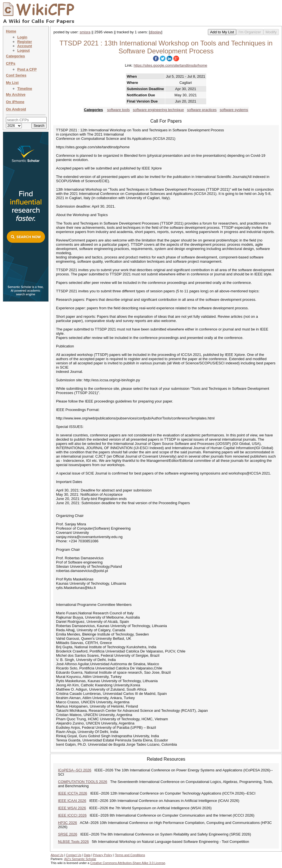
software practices (202, 110)
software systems (234, 110)
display (156, 32)
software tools (119, 110)
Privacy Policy (103, 855)
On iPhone (15, 102)
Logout (23, 50)
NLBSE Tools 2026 (73, 842)
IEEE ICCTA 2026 (73, 793)
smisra (85, 32)
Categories (15, 56)
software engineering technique (159, 110)
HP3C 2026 (67, 823)
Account (25, 46)
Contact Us (74, 855)
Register (25, 42)
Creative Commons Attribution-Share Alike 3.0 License (128, 863)
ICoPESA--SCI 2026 (75, 770)
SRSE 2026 (68, 834)
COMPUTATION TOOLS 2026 (83, 782)
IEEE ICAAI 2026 (72, 801)
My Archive (16, 94)
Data (87, 855)
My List (12, 83)
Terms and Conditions (130, 855)
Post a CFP (27, 69)
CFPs (11, 63)
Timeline (25, 89)
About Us (57, 855)
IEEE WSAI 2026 (72, 808)
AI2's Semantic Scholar (80, 859)
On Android (16, 109)
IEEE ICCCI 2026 (72, 815)
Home (11, 31)
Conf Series (16, 75)
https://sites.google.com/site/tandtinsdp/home (170, 65)
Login (22, 37)
